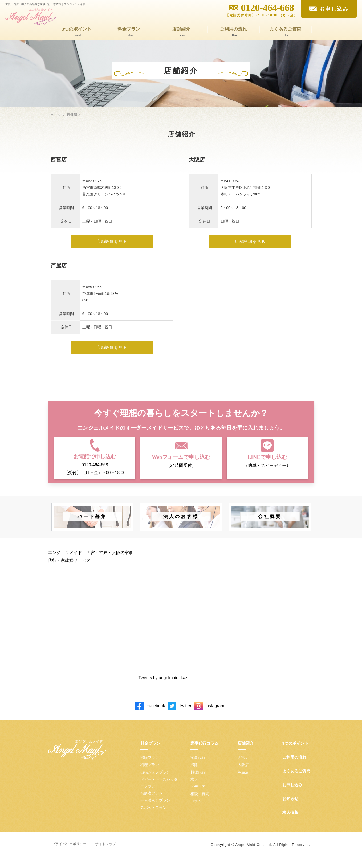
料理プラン (150, 772)
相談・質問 (200, 801)
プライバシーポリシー (69, 851)
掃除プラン (150, 765)
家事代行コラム (204, 750)
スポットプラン (153, 815)
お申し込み (292, 792)
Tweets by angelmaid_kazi (164, 685)
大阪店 (243, 772)
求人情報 (290, 820)
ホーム (56, 115)
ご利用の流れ (235, 32)
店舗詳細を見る (112, 245)
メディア (198, 793)
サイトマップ (105, 851)
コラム (196, 808)
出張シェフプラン (155, 779)
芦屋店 (243, 779)
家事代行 (198, 765)
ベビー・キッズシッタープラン (159, 790)
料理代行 (198, 779)
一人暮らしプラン (155, 808)
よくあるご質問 (287, 32)
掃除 (194, 772)
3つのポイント (78, 32)
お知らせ (290, 806)
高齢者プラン (152, 800)
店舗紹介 (182, 32)
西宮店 (243, 765)
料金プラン (130, 32)
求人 (194, 786)
